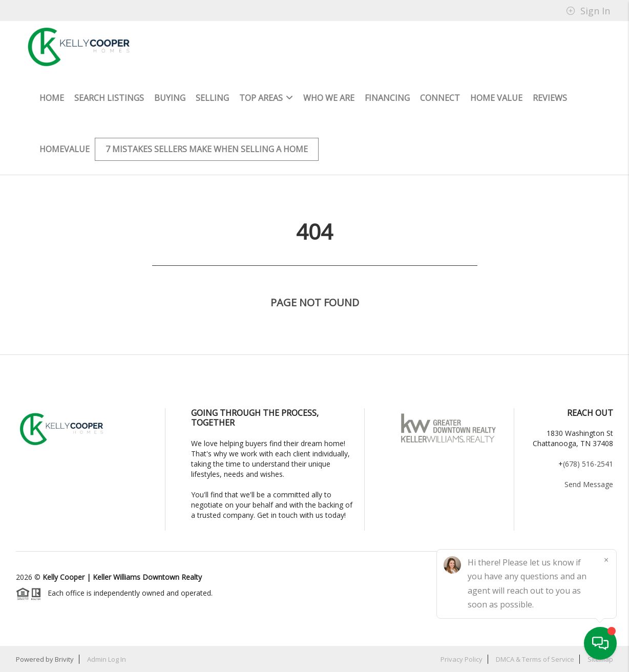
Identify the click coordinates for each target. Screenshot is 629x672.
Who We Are (329, 98)
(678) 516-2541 (588, 464)
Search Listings (109, 98)
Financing (387, 98)
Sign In (588, 11)
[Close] (606, 560)
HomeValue (65, 149)
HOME (52, 98)
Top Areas (266, 98)
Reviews (550, 98)
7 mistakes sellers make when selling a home (207, 149)
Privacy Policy (462, 659)
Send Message (589, 484)
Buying (170, 98)
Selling (212, 98)
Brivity (64, 659)
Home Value (496, 98)
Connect (440, 98)
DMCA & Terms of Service (535, 659)
